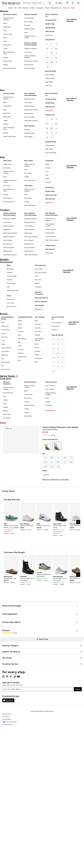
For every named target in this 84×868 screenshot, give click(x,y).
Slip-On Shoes (8, 61)
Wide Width (49, 82)
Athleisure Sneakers (30, 49)
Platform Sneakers (9, 237)
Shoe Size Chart (51, 195)
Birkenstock (5, 326)
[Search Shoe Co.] (35, 3)
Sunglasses (38, 287)
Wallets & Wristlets (13, 290)
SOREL (37, 355)
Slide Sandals (28, 137)
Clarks (3, 333)
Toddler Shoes (7, 164)
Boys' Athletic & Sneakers (50, 220)
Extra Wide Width (51, 153)
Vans (19, 360)
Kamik (37, 344)
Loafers (6, 49)
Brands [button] (47, 8)
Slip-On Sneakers (30, 68)
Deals (73, 8)
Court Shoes (28, 52)
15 (52, 137)
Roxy (3, 359)
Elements (38, 328)
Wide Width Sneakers (31, 121)
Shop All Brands (57, 335)
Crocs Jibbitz (39, 269)
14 (47, 137)
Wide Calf (48, 86)
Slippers (6, 65)
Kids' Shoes (7, 161)
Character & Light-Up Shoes (10, 181)
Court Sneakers (29, 226)
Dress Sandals (29, 22)
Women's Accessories (39, 293)
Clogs (5, 31)
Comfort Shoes (8, 34)
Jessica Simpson (6, 348)
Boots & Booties (8, 393)
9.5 (56, 58)
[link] (11, 528)
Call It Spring (5, 330)
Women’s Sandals (31, 14)
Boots (5, 23)
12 (47, 67)
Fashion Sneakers (30, 106)
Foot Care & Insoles (41, 273)
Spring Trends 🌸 (56, 8)
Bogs (36, 321)
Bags (9, 265)
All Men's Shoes (9, 93)
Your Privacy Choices (9, 722)
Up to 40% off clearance (72, 37)
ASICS (20, 324)
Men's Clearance (30, 382)
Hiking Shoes (7, 45)
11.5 (47, 133)
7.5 (52, 53)
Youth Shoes (7, 168)
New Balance (22, 339)
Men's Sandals (29, 126)
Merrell (37, 348)
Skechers (48, 182)
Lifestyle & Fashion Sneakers (30, 57)
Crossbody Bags (12, 276)
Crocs (47, 171)
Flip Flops (27, 25)
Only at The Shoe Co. (52, 15)
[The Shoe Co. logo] (11, 3)
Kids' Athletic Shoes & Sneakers (52, 214)
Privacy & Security (7, 714)
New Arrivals (50, 31)
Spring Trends (50, 28)
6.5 (56, 49)
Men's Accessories (41, 298)
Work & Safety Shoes (10, 68)
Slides (26, 32)
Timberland (38, 358)
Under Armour (22, 357)
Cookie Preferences (7, 725)
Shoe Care (38, 280)
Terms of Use (6, 717)
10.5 (52, 62)
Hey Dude (38, 332)
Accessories (50, 187)
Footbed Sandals (29, 29)
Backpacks (10, 269)
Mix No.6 (54, 330)
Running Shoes (29, 65)
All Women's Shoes (10, 14)
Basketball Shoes (30, 99)
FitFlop (3, 344)
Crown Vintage (56, 323)
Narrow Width (50, 75)
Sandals (32, 8)
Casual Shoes (7, 27)
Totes (8, 287)
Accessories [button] (40, 8)
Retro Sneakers (8, 240)
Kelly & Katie (56, 326)
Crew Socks (10, 303)
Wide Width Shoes (9, 202)
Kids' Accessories (41, 302)
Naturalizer (5, 355)
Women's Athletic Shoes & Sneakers (31, 44)
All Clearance (50, 411)
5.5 (47, 49)
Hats (36, 276)
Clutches (10, 273)
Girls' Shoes (28, 186)
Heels (5, 41)
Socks (9, 296)
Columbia (38, 324)
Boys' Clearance (50, 386)
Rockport (38, 351)
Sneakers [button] (25, 8)
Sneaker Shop (50, 245)
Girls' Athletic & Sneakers (50, 225)
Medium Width (50, 78)
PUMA (47, 179)
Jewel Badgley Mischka (39, 340)
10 (47, 62)
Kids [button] (20, 8)
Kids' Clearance (51, 382)
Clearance (49, 35)
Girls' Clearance (50, 389)
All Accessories (40, 265)
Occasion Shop (51, 20)
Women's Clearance (7, 383)
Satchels (10, 280)
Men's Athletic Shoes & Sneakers (31, 94)
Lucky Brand (5, 351)
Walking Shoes (8, 251)
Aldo (3, 323)
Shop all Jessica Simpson (50, 429)
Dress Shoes (7, 113)
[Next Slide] (78, 522)
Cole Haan (4, 337)
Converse (48, 168)
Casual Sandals (29, 18)
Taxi (2, 366)
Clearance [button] (66, 8)
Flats (5, 38)
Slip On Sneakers (51, 237)
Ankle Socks (11, 299)
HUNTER (37, 335)
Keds (19, 335)
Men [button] (16, 8)
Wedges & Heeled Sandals (30, 37)
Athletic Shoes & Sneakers (8, 19)
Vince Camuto (6, 369)
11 (56, 62)
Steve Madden (6, 362)
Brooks (20, 328)
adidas (47, 164)
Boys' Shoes (29, 161)
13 (56, 133)
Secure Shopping (7, 719)
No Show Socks (12, 307)
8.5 (47, 58)
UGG (36, 362)
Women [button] (10, 8)
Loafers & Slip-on (30, 405)
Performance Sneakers (31, 61)
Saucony (21, 350)
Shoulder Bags (11, 283)
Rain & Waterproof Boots (9, 53)
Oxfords (6, 124)
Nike (47, 175)
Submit (78, 689)
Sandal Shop (50, 24)
